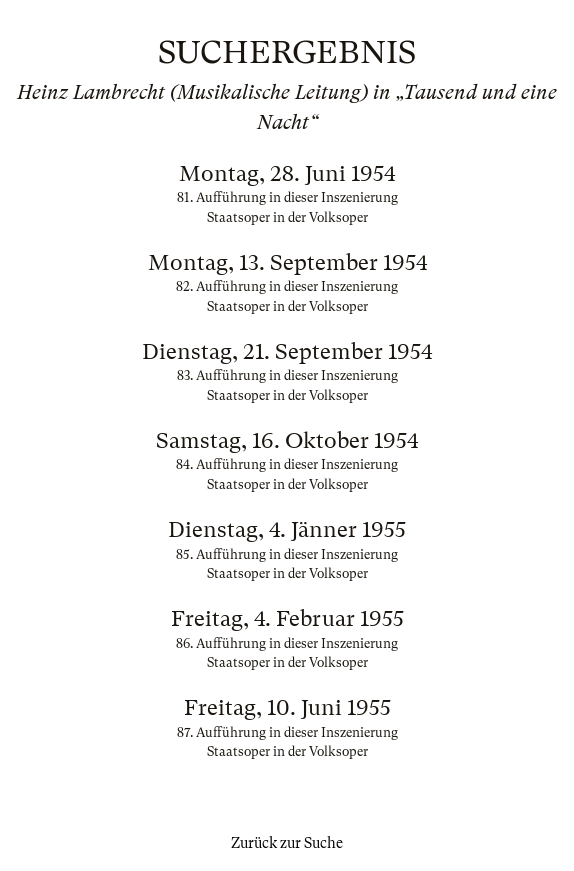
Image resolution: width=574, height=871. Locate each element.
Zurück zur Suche (287, 843)
